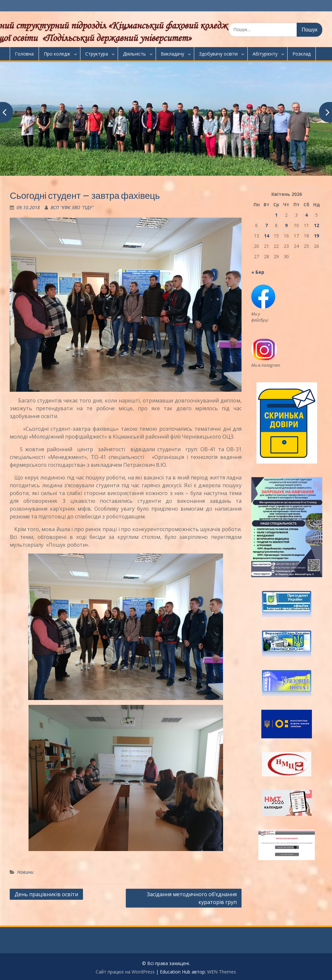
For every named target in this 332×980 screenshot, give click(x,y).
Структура (97, 54)
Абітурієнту (265, 54)
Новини (25, 872)
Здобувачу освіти (218, 54)
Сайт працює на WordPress (125, 972)
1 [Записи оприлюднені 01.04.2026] (276, 215)
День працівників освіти (46, 894)
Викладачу (172, 54)
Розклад (302, 54)
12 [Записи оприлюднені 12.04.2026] (316, 225)
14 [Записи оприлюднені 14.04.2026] (267, 236)
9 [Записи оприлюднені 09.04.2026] (286, 225)
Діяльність (134, 54)
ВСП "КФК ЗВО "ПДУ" (72, 207)
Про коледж (57, 54)
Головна (24, 54)
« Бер (258, 272)
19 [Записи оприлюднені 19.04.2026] (316, 236)
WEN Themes (222, 972)
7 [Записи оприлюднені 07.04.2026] (267, 225)
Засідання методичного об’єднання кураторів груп (192, 898)
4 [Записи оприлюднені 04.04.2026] (306, 215)
